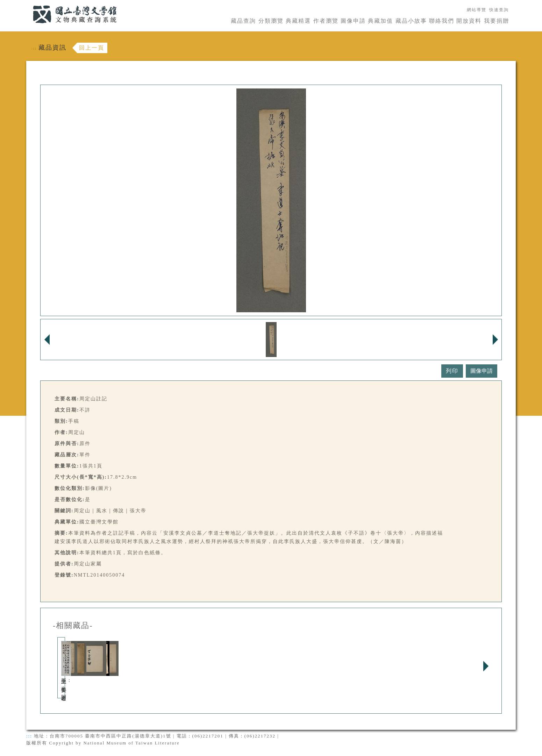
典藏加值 (380, 21)
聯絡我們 (442, 21)
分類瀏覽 (271, 21)
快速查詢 (499, 10)
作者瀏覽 (326, 21)
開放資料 (469, 21)
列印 (452, 371)
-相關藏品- (73, 626)
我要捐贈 (497, 21)
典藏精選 (298, 21)
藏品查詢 (243, 21)
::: (29, 4)
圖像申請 (353, 21)
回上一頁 (92, 48)
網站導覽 (477, 10)
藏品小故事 (411, 21)
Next (486, 666)
